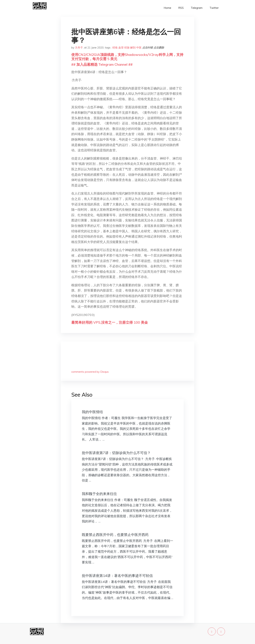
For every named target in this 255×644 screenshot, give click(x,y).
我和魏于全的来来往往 (99, 494)
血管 (121, 48)
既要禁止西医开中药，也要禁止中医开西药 (115, 535)
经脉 (127, 48)
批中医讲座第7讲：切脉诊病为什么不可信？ (116, 453)
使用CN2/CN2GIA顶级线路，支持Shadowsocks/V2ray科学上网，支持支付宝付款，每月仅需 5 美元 (127, 57)
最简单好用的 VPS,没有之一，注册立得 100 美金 (110, 322)
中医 (139, 48)
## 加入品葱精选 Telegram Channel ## (102, 64)
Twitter (214, 8)
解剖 (133, 48)
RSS (181, 8)
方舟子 (79, 48)
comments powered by (90, 372)
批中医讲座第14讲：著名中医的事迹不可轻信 (117, 576)
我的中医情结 (92, 412)
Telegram (197, 8)
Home (167, 8)
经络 (115, 48)
